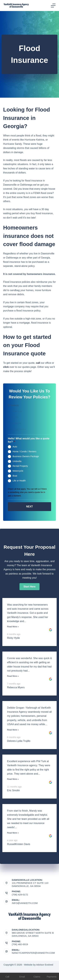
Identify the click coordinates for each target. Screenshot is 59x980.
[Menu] (53, 6)
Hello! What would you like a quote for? (29, 440)
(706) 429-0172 (20, 895)
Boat (15, 476)
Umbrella (17, 461)
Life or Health (19, 480)
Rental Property (20, 466)
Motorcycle (18, 471)
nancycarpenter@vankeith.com (33, 953)
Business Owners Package (26, 456)
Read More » (13, 627)
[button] (29, 587)
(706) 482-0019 (20, 944)
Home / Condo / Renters (24, 451)
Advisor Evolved (45, 965)
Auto (15, 447)
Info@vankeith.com (25, 903)
